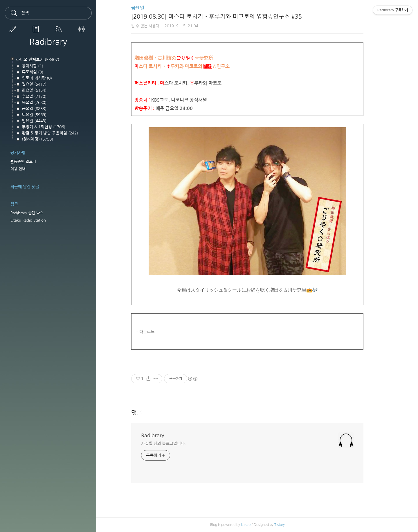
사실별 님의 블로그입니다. (173, 443)
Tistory (289, 525)
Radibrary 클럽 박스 (27, 213)
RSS (60, 29)
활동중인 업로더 (23, 162)
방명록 (37, 29)
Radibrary (48, 42)
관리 (83, 29)
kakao (255, 525)
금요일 (148, 8)
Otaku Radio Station (28, 220)
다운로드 (157, 332)
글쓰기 (14, 29)
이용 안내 (18, 169)
